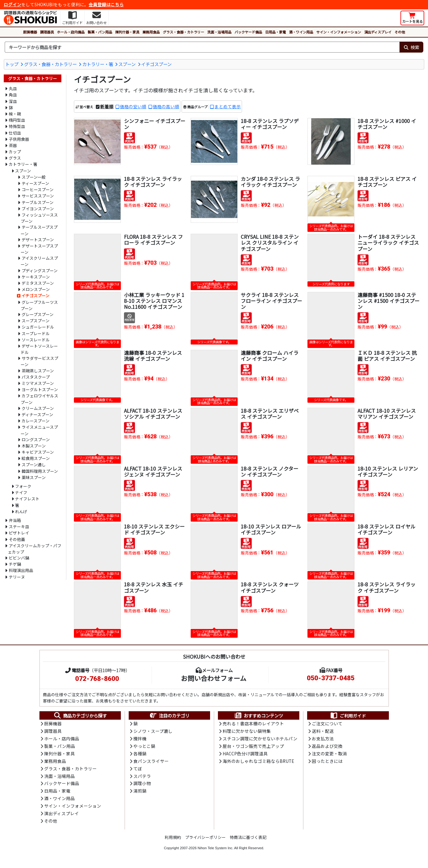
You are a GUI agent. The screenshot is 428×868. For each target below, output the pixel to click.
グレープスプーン (38, 314)
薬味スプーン (34, 477)
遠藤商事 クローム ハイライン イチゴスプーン (270, 356)
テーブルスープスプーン (39, 230)
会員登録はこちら (106, 4)
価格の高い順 (166, 106)
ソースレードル (36, 340)
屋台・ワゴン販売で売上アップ (253, 747)
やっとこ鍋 (144, 747)
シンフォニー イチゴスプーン (155, 124)
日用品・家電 (276, 32)
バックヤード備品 (248, 32)
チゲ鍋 (15, 564)
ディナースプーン (37, 414)
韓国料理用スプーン (40, 471)
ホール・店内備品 (71, 32)
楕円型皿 (17, 120)
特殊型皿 (17, 126)
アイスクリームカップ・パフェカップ (35, 549)
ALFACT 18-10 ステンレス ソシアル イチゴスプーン (153, 414)
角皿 (13, 95)
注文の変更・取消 (329, 754)
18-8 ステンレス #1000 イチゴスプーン (387, 124)
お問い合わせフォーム (214, 678)
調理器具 (47, 32)
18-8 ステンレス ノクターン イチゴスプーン (270, 471)
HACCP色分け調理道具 (245, 754)
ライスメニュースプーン (39, 430)
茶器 (13, 145)
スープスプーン (36, 321)
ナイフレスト (27, 499)
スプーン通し (34, 465)
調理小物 (142, 785)
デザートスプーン (38, 240)
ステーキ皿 (19, 526)
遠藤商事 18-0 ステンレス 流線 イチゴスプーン (153, 356)
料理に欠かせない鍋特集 (247, 732)
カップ (15, 152)
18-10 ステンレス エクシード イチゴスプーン (154, 529)
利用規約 (173, 839)
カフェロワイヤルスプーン (39, 399)
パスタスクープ (36, 377)
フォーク (23, 486)
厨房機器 (30, 32)
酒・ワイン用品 (301, 32)
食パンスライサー (151, 762)
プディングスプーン (40, 271)
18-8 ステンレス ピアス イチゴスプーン (387, 182)
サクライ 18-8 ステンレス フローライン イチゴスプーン (271, 301)
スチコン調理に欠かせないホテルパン (260, 739)
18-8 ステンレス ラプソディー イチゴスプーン (270, 124)
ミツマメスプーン (38, 383)
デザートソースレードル (39, 349)
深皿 (13, 101)
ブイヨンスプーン (38, 209)
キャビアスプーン (38, 452)
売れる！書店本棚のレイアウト (253, 724)
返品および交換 (327, 747)
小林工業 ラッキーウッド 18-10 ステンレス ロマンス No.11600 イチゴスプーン (154, 301)
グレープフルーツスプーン (39, 305)
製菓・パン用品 (100, 32)
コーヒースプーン (38, 189)
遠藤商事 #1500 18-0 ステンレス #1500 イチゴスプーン (389, 301)
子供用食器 (19, 139)
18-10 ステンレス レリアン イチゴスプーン (388, 471)
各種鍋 (140, 754)
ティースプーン (35, 183)
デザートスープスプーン (39, 249)
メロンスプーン (36, 289)
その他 (400, 32)
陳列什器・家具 (127, 32)
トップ (12, 64)
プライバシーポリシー (205, 839)
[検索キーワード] (202, 47)
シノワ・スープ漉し (153, 732)
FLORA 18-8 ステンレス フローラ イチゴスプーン (154, 240)
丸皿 (13, 88)
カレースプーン (36, 421)
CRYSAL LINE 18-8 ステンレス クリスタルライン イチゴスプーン (270, 243)
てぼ (138, 770)
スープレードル (36, 333)
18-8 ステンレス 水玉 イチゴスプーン (154, 587)
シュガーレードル (38, 327)
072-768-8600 (97, 679)
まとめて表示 (228, 106)
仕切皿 (15, 133)
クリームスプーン (38, 408)
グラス (15, 158)
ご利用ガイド (348, 716)
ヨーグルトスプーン (40, 389)
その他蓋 (17, 539)
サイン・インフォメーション (339, 32)
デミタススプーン (38, 283)
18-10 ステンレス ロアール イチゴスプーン (271, 529)
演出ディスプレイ (378, 32)
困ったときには (327, 762)
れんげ (21, 511)
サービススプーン (38, 196)
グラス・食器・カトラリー (183, 32)
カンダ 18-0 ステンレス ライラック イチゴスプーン (270, 182)
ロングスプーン (36, 439)
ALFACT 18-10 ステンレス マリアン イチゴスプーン (387, 414)
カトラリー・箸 (98, 64)
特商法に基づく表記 (248, 839)
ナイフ (21, 492)
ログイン (13, 4)
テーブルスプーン (38, 202)
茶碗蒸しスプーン (38, 371)
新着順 (107, 106)
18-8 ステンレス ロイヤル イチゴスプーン (387, 529)
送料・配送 (323, 732)
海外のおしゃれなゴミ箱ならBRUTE (258, 762)
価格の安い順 (133, 106)
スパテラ (142, 777)
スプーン (127, 64)
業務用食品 (151, 32)
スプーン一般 (34, 177)
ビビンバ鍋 (19, 558)
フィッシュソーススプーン (39, 218)
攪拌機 (140, 739)
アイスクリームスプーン (39, 261)
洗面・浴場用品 (219, 32)
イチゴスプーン (156, 64)
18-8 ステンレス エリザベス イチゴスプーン (270, 414)
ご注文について (327, 724)
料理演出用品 (21, 570)
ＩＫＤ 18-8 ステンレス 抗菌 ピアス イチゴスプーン (387, 356)
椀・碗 (15, 114)
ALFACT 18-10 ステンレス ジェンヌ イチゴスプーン (153, 471)
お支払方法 (323, 739)
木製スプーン (34, 446)
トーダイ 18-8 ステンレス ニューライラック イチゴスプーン (388, 243)
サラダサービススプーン (39, 361)
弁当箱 (15, 520)
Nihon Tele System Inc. (215, 850)
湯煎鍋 (140, 793)
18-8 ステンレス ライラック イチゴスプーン (153, 182)
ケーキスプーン (36, 277)
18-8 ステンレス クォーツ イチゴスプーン (270, 587)
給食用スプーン (36, 458)
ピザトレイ (19, 533)
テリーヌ (17, 577)
